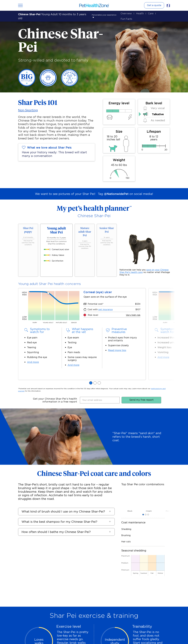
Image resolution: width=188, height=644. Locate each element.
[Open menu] (20, 5)
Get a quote (154, 5)
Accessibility (55, 637)
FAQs (12, 637)
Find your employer (91, 612)
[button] (70, 384)
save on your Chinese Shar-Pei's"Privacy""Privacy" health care (144, 260)
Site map (30, 637)
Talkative (158, 109)
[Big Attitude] (27, 80)
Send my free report (141, 272)
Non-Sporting (28, 105)
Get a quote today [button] (94, 596)
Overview (125, 13)
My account (46, 612)
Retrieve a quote (31, 612)
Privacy (20, 637)
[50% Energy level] (119, 105)
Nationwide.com (94, 637)
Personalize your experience (39, 13)
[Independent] (48, 80)
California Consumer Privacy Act (119, 637)
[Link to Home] (94, 5)
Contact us (42, 637)
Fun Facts (162, 13)
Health (138, 13)
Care (149, 13)
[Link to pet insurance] (168, 5)
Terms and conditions (146, 637)
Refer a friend (73, 612)
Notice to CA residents (74, 637)
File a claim (59, 612)
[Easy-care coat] (70, 80)
